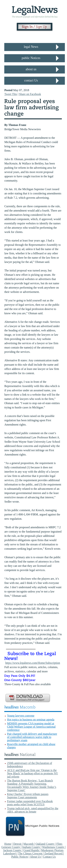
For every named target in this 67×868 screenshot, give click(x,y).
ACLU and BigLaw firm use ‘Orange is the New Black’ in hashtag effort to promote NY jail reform (32, 773)
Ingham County (31, 847)
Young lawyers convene (21, 716)
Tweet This (11, 94)
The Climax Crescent (31, 853)
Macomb (29, 844)
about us (31, 69)
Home (8, 844)
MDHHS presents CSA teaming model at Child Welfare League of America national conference (31, 727)
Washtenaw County (53, 847)
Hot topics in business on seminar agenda (31, 720)
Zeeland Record (54, 853)
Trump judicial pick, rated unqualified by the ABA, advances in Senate (33, 810)
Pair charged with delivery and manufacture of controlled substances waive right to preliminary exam (32, 737)
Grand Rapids (31, 850)
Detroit (18, 844)
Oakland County (45, 844)
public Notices (31, 58)
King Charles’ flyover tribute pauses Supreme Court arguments (28, 796)
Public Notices (20, 857)
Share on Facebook (30, 94)
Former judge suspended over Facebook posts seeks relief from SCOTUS (30, 803)
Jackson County (13, 850)
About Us (35, 857)
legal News (31, 47)
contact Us (31, 80)
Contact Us (49, 857)
